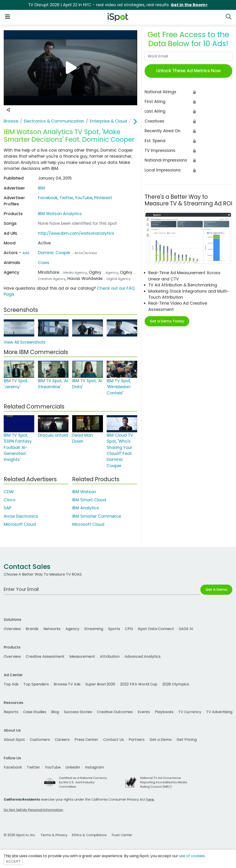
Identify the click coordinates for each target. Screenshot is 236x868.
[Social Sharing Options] (8, 110)
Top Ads (11, 684)
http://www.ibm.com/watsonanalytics (76, 233)
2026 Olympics (176, 684)
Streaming (94, 629)
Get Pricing (187, 740)
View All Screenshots (25, 342)
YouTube (84, 198)
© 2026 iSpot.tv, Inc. (20, 835)
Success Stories (78, 712)
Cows (44, 263)
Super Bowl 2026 (100, 684)
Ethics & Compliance (89, 835)
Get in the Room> (189, 5)
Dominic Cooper (54, 253)
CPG (129, 629)
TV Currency (190, 712)
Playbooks (164, 712)
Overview (12, 629)
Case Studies (35, 712)
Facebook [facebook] (13, 767)
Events (144, 712)
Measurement (82, 656)
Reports (11, 712)
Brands (32, 629)
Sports (114, 629)
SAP (8, 508)
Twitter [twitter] (33, 767)
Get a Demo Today (167, 321)
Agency (72, 629)
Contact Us (113, 740)
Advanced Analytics (143, 656)
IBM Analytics (86, 508)
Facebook (48, 198)
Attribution (110, 656)
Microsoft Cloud (20, 524)
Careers (62, 740)
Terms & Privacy (54, 835)
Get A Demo (216, 590)
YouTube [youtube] (53, 767)
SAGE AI (186, 629)
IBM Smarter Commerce (97, 516)
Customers (40, 740)
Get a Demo (161, 740)
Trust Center (122, 835)
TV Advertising (219, 712)
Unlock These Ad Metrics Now (188, 71)
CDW (9, 492)
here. (151, 799)
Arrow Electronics (21, 516)
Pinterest (103, 198)
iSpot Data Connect (156, 629)
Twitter (66, 198)
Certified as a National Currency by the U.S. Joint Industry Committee (83, 782)
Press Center (86, 740)
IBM (41, 188)
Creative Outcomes (115, 712)
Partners (137, 740)
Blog (55, 712)
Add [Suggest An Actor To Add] (26, 253)
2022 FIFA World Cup (139, 684)
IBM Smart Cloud (89, 500)
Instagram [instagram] (94, 767)
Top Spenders (36, 684)
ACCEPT (13, 861)
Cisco (9, 500)
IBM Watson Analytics (60, 214)
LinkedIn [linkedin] (73, 767)
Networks (52, 629)
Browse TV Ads (67, 684)
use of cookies (192, 856)
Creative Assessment (45, 656)
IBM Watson (84, 492)
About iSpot (14, 740)
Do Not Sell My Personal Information (33, 810)
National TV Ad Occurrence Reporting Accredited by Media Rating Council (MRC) (164, 782)
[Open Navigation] (8, 16)
